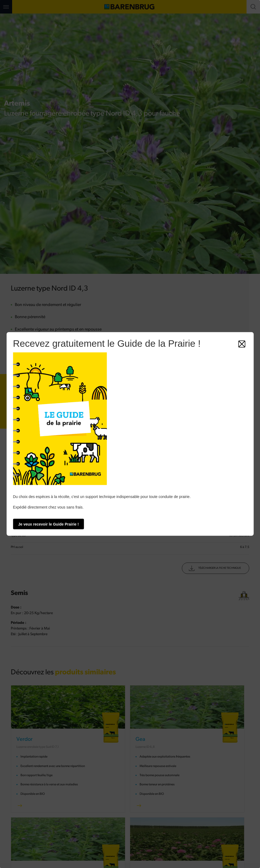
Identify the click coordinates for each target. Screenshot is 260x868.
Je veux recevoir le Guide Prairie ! (49, 524)
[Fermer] (242, 344)
